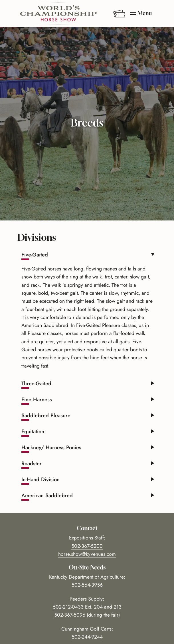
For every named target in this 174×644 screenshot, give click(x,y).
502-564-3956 (87, 585)
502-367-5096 (70, 615)
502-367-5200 (87, 546)
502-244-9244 (87, 637)
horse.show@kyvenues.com (87, 554)
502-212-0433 (68, 607)
